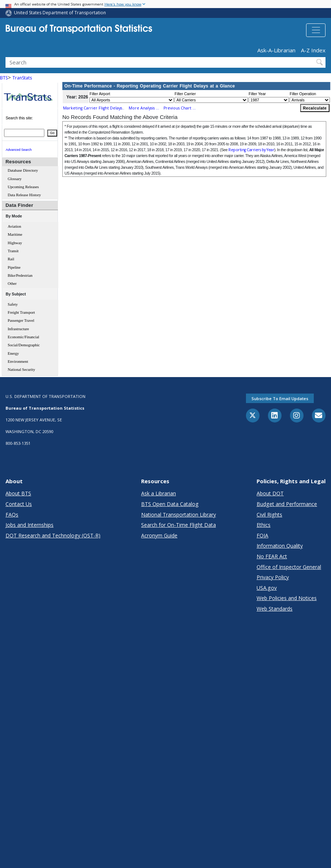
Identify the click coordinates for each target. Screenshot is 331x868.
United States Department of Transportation (60, 13)
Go (52, 133)
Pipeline (14, 267)
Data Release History (24, 195)
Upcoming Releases (23, 187)
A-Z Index (313, 50)
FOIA (262, 535)
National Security (21, 370)
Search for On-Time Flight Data (179, 525)
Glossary (15, 179)
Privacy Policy (273, 577)
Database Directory (23, 170)
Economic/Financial (23, 337)
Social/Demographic (24, 345)
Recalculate (315, 108)
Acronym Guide (159, 535)
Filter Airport (100, 94)
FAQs (12, 515)
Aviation (14, 226)
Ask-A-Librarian (276, 50)
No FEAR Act (272, 556)
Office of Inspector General (289, 567)
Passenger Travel (21, 321)
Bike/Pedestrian (20, 275)
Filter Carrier (185, 94)
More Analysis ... (144, 108)
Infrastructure (18, 329)
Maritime (15, 234)
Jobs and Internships (30, 525)
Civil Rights (269, 515)
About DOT (270, 493)
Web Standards (275, 609)
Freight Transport (21, 312)
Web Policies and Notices (287, 598)
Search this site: (19, 118)
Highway (15, 243)
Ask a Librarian (159, 493)
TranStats (22, 78)
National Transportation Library (179, 515)
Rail (11, 259)
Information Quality (280, 546)
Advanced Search (19, 150)
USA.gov (267, 588)
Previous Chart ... (180, 108)
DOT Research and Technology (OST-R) (53, 535)
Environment (18, 362)
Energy (13, 353)
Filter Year (257, 94)
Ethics (264, 525)
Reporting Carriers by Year (251, 150)
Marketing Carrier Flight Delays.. (94, 108)
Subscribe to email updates (280, 398)
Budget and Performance (287, 504)
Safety (13, 304)
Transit (13, 251)
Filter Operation (303, 94)
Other (12, 284)
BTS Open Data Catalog (170, 504)
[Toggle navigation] (316, 30)
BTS (4, 78)
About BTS (18, 493)
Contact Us (19, 504)
